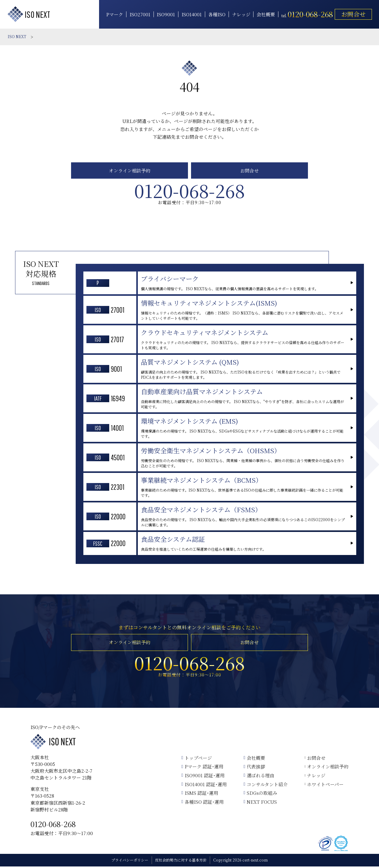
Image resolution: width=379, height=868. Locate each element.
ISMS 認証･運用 (200, 794)
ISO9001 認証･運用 (203, 777)
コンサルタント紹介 (266, 786)
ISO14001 (191, 14)
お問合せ (353, 14)
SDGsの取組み (260, 794)
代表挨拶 (254, 768)
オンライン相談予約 (130, 171)
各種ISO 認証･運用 (203, 803)
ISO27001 (139, 14)
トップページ (197, 759)
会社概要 (265, 14)
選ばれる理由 (259, 777)
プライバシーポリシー (130, 862)
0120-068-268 (53, 825)
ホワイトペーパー (324, 786)
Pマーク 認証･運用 (202, 768)
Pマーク (114, 14)
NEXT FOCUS (260, 803)
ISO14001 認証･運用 (204, 786)
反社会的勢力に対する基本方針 (181, 862)
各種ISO (216, 14)
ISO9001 (166, 14)
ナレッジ (241, 14)
